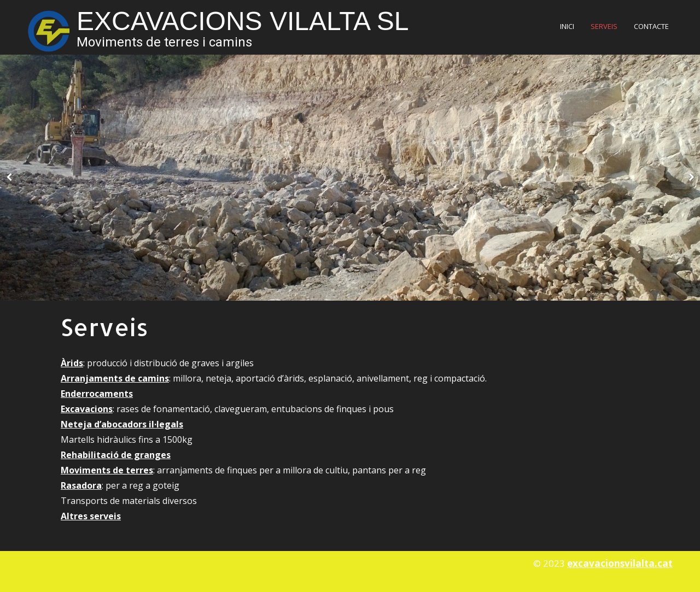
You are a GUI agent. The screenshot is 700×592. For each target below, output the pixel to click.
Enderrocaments (97, 394)
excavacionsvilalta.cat (620, 563)
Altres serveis (91, 516)
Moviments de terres (107, 470)
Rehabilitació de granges (116, 455)
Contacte (651, 26)
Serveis (604, 26)
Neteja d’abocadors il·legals (122, 424)
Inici (567, 26)
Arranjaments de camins (115, 378)
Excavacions (87, 409)
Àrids (72, 363)
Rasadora (81, 485)
